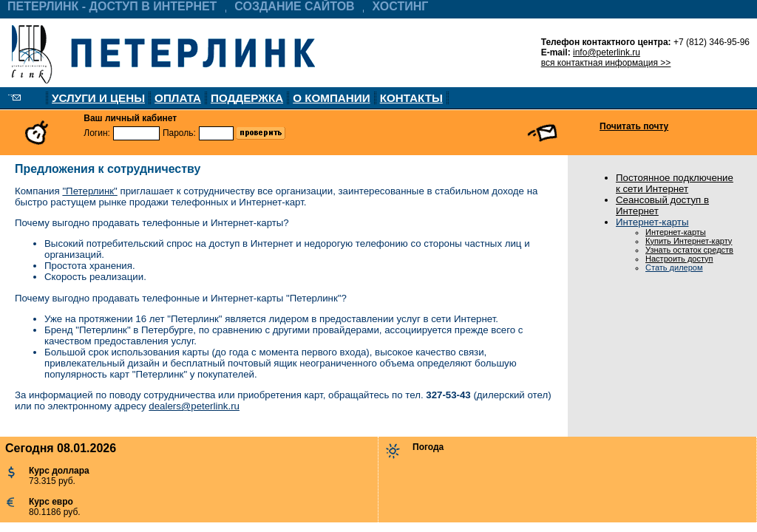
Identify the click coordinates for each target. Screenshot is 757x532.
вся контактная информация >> (606, 63)
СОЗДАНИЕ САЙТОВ (294, 6)
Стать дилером (674, 267)
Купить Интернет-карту (689, 241)
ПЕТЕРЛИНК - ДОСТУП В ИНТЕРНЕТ (112, 6)
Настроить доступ (679, 259)
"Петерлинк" (89, 191)
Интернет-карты (652, 222)
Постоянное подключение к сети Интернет (675, 183)
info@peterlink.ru (607, 52)
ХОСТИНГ (401, 6)
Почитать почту (634, 126)
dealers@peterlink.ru (194, 406)
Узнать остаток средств (689, 250)
